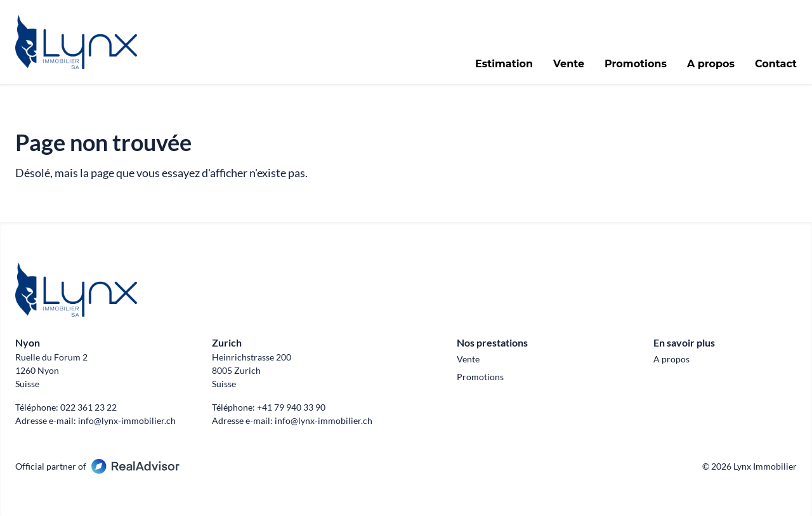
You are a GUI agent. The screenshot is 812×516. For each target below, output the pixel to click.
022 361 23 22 (88, 407)
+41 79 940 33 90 (291, 407)
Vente (569, 64)
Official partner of (97, 466)
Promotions (636, 64)
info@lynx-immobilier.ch (127, 420)
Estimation (504, 64)
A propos (711, 64)
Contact (776, 64)
